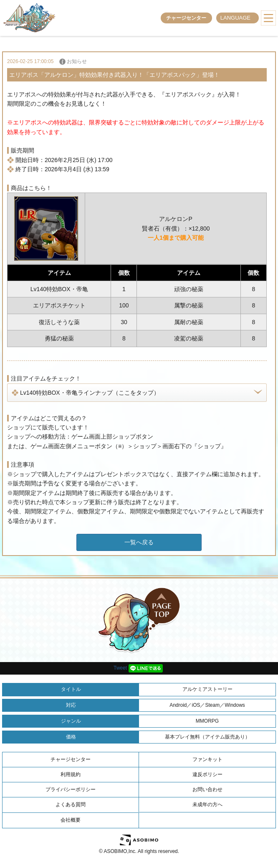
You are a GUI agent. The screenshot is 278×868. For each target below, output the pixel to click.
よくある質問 (71, 805)
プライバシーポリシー (71, 789)
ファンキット (207, 759)
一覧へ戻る (139, 542)
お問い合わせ (207, 789)
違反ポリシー (207, 774)
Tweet (120, 668)
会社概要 (71, 820)
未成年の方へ (207, 805)
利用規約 (71, 774)
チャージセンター (186, 18)
